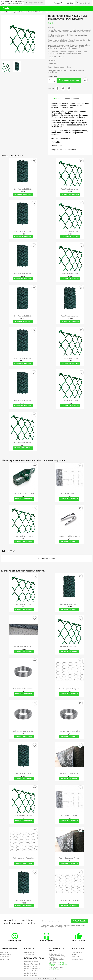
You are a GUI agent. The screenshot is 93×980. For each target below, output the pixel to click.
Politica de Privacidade (32, 969)
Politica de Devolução (32, 971)
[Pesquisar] (35, 3)
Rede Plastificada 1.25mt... (70, 274)
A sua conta (78, 949)
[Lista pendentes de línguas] (58, 3)
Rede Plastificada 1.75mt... (23, 358)
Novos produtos (30, 952)
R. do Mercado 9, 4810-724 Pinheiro (15, 2)
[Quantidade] (51, 80)
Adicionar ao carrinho (69, 80)
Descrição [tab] (57, 98)
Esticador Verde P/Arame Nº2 (24, 494)
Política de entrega (31, 975)
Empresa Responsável (32, 964)
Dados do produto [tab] (72, 98)
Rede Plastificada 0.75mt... (23, 231)
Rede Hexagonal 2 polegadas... (69, 689)
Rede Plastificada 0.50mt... (23, 189)
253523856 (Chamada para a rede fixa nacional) (20, 4)
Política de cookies (31, 973)
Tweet (63, 88)
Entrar (74, 955)
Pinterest (69, 88)
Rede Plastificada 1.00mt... (23, 274)
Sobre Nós (4, 952)
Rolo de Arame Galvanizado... (24, 689)
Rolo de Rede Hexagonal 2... (24, 646)
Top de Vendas (29, 955)
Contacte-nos (5, 957)
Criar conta (76, 957)
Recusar (54, 978)
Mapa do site (5, 959)
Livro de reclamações (32, 962)
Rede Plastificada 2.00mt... (23, 401)
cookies (47, 978)
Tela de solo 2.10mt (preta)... (69, 858)
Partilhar (57, 88)
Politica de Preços (30, 966)
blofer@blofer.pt (55, 969)
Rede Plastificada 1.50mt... (70, 316)
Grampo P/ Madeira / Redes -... (69, 536)
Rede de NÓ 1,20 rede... (69, 494)
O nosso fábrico (6, 955)
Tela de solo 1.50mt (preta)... (69, 773)
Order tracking (77, 952)
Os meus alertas (78, 959)
